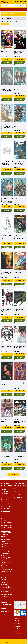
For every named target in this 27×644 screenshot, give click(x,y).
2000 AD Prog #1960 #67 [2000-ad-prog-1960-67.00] (6, 457)
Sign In (24, 3)
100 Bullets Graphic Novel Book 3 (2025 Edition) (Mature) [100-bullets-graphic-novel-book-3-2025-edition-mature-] (19, 311)
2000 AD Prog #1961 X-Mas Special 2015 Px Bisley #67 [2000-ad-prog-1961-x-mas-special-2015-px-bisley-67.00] (20, 458)
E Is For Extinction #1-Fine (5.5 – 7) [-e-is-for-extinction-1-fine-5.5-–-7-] (19, 89)
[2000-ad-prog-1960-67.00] (7, 468)
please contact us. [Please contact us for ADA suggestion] (18, 632)
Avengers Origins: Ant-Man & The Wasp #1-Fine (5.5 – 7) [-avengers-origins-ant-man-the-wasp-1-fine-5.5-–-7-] (20, 52)
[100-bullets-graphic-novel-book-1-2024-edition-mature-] (7, 321)
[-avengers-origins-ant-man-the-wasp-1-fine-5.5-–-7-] (20, 40)
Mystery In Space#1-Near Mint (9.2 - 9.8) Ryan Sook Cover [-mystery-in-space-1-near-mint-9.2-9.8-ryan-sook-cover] (19, 163)
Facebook (18, 492)
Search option (7, 14)
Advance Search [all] (5, 24)
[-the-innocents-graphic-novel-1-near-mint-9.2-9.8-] (7, 247)
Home (3, 19)
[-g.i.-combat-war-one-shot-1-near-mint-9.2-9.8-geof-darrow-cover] (7, 137)
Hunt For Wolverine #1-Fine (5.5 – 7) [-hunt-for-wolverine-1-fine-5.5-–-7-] (20, 126)
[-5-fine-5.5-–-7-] (7, 40)
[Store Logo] (4, 2)
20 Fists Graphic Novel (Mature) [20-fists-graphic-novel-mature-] (7, 421)
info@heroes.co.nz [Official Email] (21, 486)
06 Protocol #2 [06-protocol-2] (18, 272)
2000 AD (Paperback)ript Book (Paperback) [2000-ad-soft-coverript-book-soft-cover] (19, 421)
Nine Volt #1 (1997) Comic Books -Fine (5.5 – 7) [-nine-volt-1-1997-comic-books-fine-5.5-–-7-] (20, 200)
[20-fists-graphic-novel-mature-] (7, 431)
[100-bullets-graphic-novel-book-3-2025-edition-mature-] (19, 321)
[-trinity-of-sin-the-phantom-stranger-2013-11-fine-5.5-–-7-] (19, 247)
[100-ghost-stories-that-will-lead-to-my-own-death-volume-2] (19, 358)
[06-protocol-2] (19, 284)
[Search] (13, 5)
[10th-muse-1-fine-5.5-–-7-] (19, 395)
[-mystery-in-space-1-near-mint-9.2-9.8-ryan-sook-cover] (19, 173)
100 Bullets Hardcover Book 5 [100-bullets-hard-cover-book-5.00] (7, 347)
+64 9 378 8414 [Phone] (20, 489)
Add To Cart (7, 59)
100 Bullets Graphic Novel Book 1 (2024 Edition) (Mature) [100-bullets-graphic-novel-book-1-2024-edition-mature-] (6, 311)
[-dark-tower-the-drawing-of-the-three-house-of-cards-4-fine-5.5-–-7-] (7, 100)
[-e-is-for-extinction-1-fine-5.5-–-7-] (19, 100)
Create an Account (20, 1)
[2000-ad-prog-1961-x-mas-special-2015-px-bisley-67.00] (19, 468)
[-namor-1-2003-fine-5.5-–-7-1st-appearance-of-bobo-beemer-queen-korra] (7, 210)
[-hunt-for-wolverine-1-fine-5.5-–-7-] (19, 137)
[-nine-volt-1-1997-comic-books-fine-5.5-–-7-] (19, 210)
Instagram (19, 498)
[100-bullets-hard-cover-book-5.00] (7, 358)
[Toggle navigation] (25, 9)
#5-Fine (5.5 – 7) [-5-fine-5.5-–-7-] (6, 51)
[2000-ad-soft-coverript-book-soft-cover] (19, 431)
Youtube (18, 495)
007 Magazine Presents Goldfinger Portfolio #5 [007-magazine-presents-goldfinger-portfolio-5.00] (7, 273)
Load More (13, 474)
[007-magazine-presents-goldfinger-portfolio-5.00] (7, 284)
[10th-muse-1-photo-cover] (7, 395)
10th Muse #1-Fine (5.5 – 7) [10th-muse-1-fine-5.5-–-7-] (20, 384)
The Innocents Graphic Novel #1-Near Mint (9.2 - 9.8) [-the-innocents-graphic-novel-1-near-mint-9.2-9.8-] (7, 237)
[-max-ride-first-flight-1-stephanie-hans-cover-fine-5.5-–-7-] (7, 150)
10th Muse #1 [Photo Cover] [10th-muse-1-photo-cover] (6, 384)
